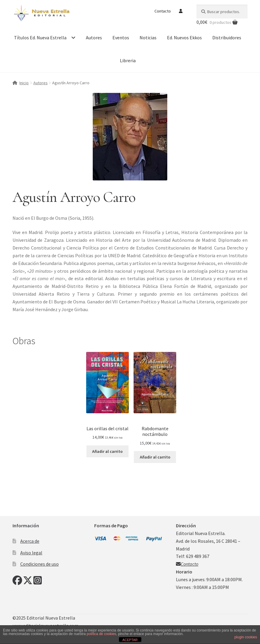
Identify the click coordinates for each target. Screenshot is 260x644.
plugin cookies (246, 637)
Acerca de (30, 541)
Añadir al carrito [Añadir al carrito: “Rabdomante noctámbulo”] (155, 457)
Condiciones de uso (40, 564)
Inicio (24, 83)
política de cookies (102, 634)
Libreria (128, 60)
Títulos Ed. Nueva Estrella (40, 38)
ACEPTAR (130, 640)
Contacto (163, 11)
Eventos (121, 38)
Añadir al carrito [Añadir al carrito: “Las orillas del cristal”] (107, 451)
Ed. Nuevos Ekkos (184, 38)
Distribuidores (227, 38)
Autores (94, 38)
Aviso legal (31, 553)
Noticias (148, 38)
